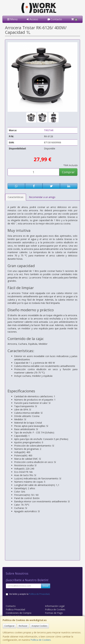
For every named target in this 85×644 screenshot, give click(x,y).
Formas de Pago (54, 613)
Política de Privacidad (39, 594)
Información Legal (55, 606)
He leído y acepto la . (30, 594)
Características (16, 197)
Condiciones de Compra (19, 613)
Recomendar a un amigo (42, 197)
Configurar (9, 626)
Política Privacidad (15, 609)
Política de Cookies (41, 640)
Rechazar (23, 626)
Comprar (68, 172)
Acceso (32, 19)
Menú (12, 19)
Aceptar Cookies (39, 626)
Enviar (46, 586)
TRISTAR (49, 130)
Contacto (55, 19)
